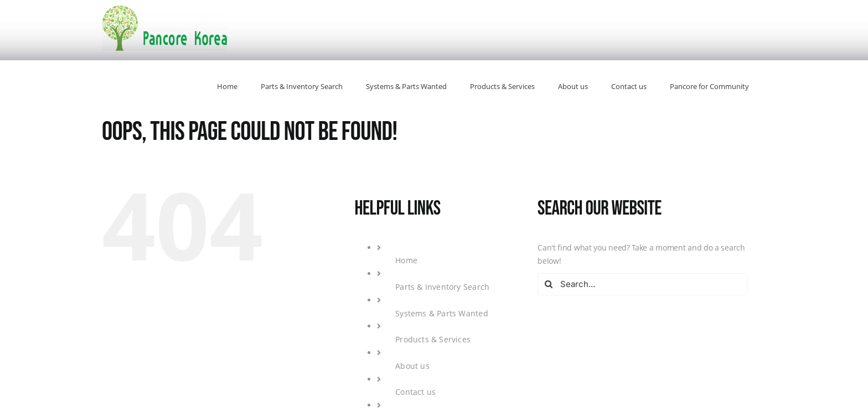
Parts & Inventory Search (442, 287)
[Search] (549, 284)
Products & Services (433, 339)
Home (406, 260)
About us (412, 366)
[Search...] (643, 284)
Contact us (415, 392)
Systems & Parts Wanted (442, 313)
